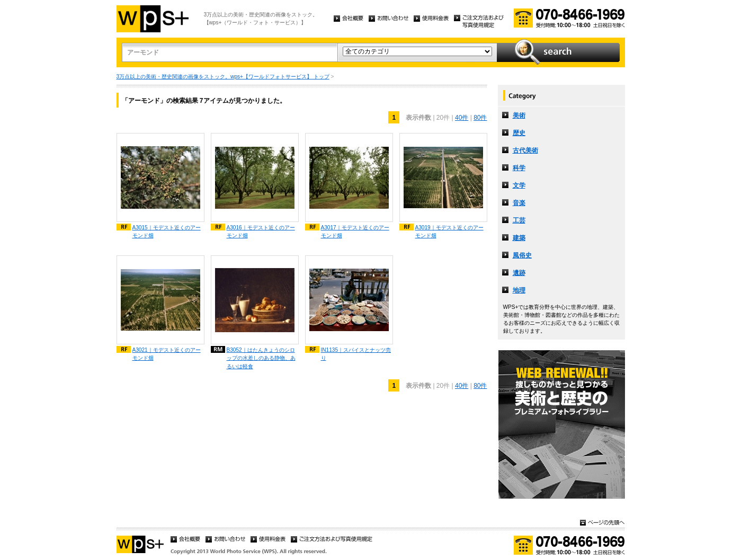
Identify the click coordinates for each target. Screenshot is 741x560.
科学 (519, 168)
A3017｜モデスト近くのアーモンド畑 (355, 232)
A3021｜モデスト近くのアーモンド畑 (167, 354)
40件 (462, 118)
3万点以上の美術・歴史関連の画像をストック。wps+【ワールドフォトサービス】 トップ (223, 77)
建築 (519, 238)
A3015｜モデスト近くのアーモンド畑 (167, 232)
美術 (519, 115)
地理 (519, 290)
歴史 (519, 133)
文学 (519, 185)
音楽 (519, 203)
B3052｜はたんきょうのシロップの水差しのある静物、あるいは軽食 (261, 358)
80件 (480, 118)
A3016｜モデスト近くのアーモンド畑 (261, 232)
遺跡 (519, 273)
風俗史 (522, 255)
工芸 (519, 220)
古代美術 (525, 150)
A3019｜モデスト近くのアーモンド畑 (449, 232)
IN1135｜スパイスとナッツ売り (356, 354)
